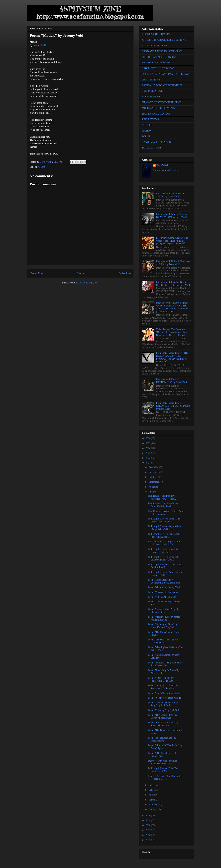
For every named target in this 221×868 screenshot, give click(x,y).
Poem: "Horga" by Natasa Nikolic (164, 693)
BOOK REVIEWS (151, 97)
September (154, 482)
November (154, 472)
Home (81, 273)
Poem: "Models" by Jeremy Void (164, 587)
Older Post (125, 273)
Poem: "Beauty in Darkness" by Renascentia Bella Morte (163, 687)
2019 (148, 820)
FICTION (147, 131)
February (153, 805)
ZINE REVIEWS (150, 119)
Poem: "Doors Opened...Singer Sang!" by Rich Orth (163, 704)
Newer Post (36, 273)
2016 (148, 835)
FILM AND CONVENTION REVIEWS (162, 102)
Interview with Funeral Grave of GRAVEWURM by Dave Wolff (172, 216)
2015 (148, 840)
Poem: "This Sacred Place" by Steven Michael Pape (163, 716)
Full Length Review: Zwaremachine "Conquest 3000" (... (165, 574)
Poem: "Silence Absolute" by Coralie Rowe (162, 739)
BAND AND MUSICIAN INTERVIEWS (162, 51)
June (151, 785)
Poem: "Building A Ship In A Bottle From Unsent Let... (165, 664)
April (151, 795)
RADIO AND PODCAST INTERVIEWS (162, 85)
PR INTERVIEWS (151, 80)
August (152, 487)
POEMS (42, 167)
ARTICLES (148, 125)
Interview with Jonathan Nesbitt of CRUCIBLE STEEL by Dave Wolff (174, 284)
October (153, 477)
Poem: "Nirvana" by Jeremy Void (164, 592)
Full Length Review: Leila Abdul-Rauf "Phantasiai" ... (164, 535)
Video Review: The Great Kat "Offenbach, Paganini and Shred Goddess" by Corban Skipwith (172, 332)
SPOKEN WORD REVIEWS (156, 114)
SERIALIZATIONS (152, 148)
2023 (148, 453)
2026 (148, 438)
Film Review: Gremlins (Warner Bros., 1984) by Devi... (164, 505)
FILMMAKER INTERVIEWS (157, 63)
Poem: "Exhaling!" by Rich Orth (164, 710)
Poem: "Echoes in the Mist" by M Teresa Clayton (164, 641)
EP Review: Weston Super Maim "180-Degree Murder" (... (164, 543)
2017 (148, 830)
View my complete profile (166, 170)
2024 (148, 448)
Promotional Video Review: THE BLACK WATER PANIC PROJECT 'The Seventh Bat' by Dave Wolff (172, 357)
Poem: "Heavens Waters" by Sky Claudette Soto (164, 611)
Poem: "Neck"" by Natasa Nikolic (164, 698)
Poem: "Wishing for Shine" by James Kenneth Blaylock (163, 626)
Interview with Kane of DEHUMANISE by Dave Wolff (172, 381)
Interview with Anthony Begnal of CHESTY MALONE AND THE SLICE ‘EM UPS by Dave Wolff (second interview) (173, 307)
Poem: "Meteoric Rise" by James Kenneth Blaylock (164, 618)
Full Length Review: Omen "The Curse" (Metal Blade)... (164, 520)
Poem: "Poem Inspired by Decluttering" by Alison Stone (164, 581)
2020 (148, 816)
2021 (148, 463)
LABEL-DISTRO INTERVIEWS (158, 68)
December (154, 467)
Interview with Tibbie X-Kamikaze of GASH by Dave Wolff (173, 263)
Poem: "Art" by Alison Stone (162, 597)
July (151, 492)
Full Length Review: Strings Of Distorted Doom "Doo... (163, 558)
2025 (148, 443)
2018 (148, 825)
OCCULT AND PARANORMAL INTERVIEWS (166, 74)
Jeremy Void (40, 45)
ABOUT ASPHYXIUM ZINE (157, 34)
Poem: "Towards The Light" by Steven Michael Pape (163, 724)
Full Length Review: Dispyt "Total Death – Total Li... (165, 566)
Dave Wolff (162, 165)
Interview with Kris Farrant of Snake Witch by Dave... (163, 762)
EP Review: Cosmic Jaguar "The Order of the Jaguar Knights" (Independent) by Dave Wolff (172, 241)
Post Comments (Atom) (87, 283)
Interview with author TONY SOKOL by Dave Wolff (170, 195)
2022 (148, 458)
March (152, 800)
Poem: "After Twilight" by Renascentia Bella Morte (161, 679)
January (153, 809)
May (151, 790)
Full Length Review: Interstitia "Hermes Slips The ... (163, 551)
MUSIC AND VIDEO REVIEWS (158, 108)
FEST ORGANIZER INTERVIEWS (160, 57)
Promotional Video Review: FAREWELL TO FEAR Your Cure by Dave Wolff (173, 406)
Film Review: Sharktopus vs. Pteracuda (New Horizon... (162, 497)
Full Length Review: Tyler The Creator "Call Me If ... (163, 770)
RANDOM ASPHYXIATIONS (157, 142)
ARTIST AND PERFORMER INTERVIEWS (164, 40)
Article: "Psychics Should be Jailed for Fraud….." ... (165, 777)
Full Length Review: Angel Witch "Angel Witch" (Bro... (164, 528)
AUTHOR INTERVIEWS (155, 46)
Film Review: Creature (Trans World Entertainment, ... (166, 513)
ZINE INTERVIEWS (152, 91)
